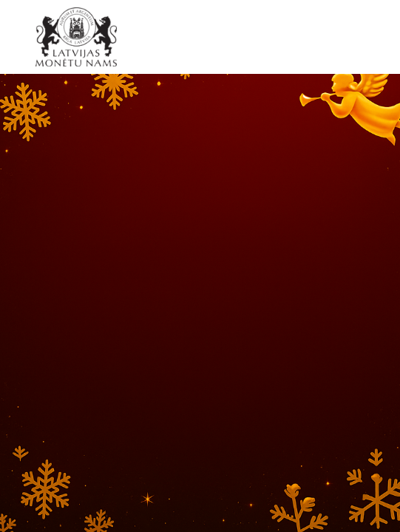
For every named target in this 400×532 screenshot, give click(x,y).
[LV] (81, 37)
